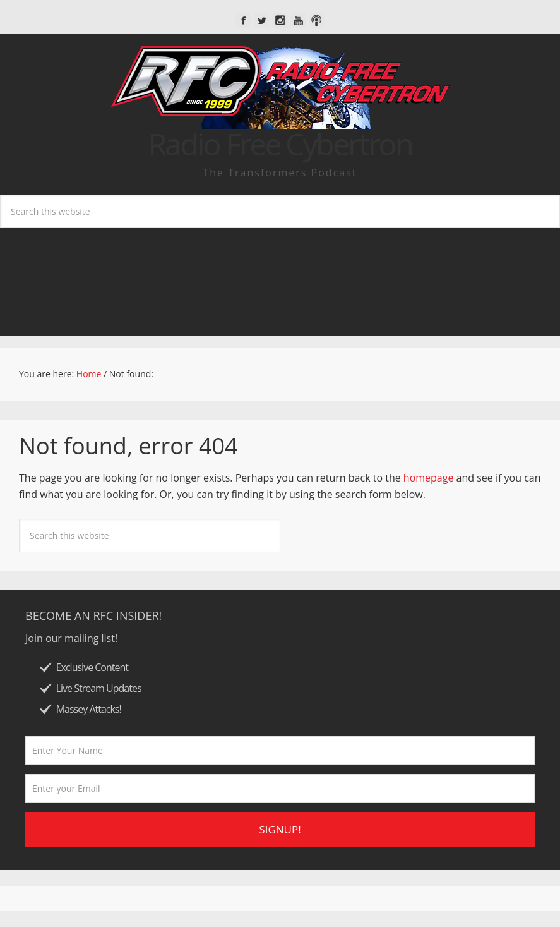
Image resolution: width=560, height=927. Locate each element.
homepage (429, 478)
